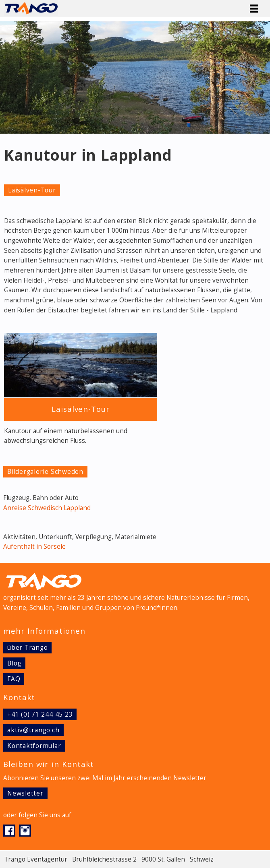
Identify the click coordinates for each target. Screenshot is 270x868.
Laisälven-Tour (32, 190)
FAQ (14, 679)
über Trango (27, 648)
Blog (14, 663)
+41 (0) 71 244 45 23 (40, 714)
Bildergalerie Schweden (45, 472)
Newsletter (25, 793)
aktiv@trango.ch (33, 730)
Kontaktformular (34, 746)
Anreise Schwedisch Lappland (47, 508)
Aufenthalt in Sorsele (34, 547)
